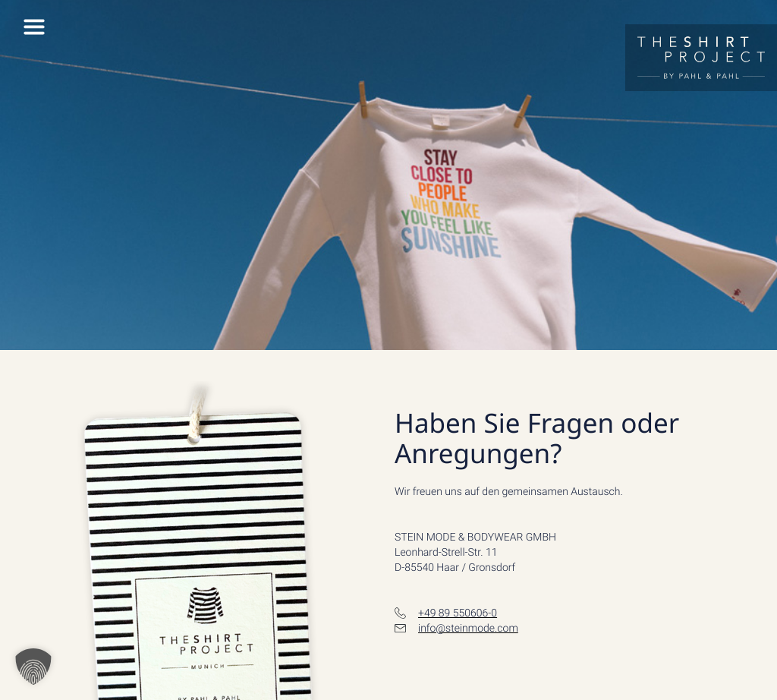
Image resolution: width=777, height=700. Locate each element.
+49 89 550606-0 (458, 613)
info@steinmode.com (468, 629)
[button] (33, 667)
